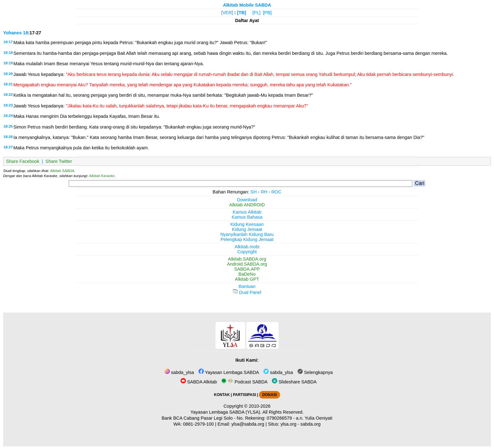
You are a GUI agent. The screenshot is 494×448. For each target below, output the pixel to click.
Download (247, 200)
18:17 (8, 42)
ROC (276, 192)
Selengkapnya (315, 372)
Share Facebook (23, 161)
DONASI (269, 395)
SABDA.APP (247, 269)
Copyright (247, 252)
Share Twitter (59, 161)
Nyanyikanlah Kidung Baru (247, 234)
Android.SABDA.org (247, 264)
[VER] (227, 13)
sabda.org (311, 424)
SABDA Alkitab (199, 382)
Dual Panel (247, 292)
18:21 (8, 84)
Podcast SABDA (244, 382)
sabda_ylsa (179, 372)
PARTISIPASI (244, 395)
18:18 (8, 53)
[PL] (256, 13)
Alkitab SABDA (62, 171)
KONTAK (222, 395)
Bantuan (247, 286)
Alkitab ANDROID (247, 205)
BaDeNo (247, 274)
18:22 (8, 95)
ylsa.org (288, 424)
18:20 (8, 74)
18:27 (8, 147)
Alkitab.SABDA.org (247, 259)
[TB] (241, 13)
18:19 (8, 63)
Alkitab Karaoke (102, 176)
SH (254, 192)
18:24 (8, 116)
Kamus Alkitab (247, 212)
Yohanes (12, 33)
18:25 (8, 126)
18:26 (8, 137)
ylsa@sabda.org (248, 424)
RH (264, 192)
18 (26, 33)
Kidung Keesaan (247, 224)
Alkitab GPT (247, 279)
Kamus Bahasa (247, 217)
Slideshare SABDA (294, 382)
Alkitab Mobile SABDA (247, 5)
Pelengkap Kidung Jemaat (247, 239)
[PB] (267, 13)
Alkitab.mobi (247, 247)
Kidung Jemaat (247, 229)
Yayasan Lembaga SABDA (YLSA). (226, 412)
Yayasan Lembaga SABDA (229, 372)
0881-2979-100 (198, 424)
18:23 (8, 105)
